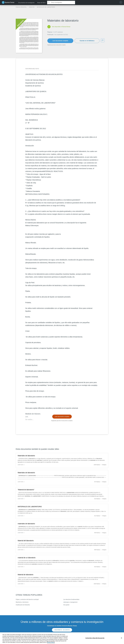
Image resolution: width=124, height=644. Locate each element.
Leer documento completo (60, 41)
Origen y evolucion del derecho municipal (27, 599)
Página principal (21, 7)
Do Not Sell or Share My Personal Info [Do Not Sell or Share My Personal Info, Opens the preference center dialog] (95, 638)
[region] (62, 638)
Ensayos (32, 7)
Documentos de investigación (26, 3)
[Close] (121, 638)
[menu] (121, 3)
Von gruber (66, 605)
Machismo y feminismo (22, 602)
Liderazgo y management (70, 602)
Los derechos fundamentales (71, 599)
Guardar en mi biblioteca (87, 41)
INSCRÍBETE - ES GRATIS (62, 630)
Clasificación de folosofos (23, 605)
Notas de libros (41, 3)
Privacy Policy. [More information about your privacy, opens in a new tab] (51, 642)
